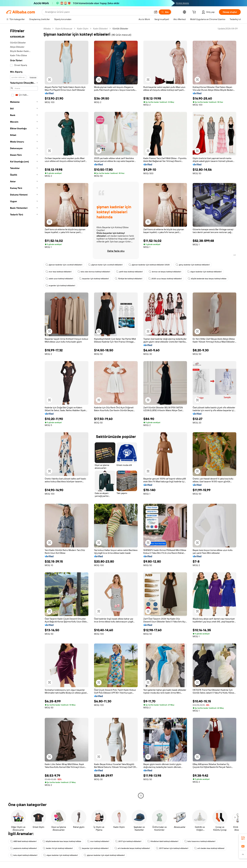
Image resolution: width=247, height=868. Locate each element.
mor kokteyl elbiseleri (98, 841)
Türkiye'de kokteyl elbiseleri (129, 279)
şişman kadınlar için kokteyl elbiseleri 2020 (149, 265)
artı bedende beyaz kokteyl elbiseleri (132, 848)
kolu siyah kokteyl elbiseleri (24, 855)
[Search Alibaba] (98, 12)
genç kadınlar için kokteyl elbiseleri (193, 265)
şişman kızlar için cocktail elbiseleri (105, 265)
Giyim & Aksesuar (64, 29)
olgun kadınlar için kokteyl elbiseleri (204, 272)
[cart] (195, 12)
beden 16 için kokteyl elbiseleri (58, 848)
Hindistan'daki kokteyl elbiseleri (163, 841)
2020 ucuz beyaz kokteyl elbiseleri (165, 279)
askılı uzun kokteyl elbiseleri (59, 279)
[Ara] (165, 12)
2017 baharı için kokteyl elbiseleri (172, 848)
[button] (156, 12)
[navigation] (24, 412)
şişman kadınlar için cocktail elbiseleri (64, 265)
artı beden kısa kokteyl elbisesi (209, 848)
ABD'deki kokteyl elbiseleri (23, 841)
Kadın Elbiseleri (100, 29)
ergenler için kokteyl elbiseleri (60, 286)
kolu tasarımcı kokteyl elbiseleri (200, 841)
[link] (243, 838)
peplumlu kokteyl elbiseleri (24, 848)
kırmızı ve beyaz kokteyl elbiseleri (165, 272)
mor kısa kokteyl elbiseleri (59, 272)
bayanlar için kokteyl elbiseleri (94, 279)
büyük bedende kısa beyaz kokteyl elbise (207, 279)
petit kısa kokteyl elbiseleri (129, 272)
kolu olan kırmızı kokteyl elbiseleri (94, 272)
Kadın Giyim (83, 29)
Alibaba (47, 29)
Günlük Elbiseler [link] (120, 29)
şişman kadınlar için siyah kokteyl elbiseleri (104, 855)
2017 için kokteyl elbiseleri (128, 841)
